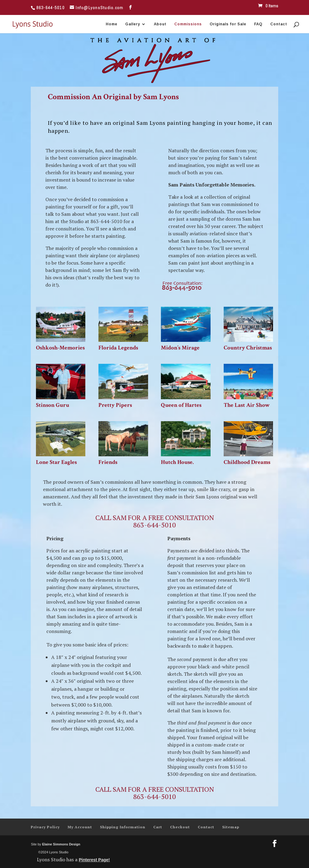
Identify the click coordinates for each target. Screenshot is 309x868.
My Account (80, 827)
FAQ (258, 24)
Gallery (133, 24)
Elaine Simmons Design (61, 844)
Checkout (180, 827)
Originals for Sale (228, 24)
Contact (279, 24)
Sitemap (231, 827)
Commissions (188, 24)
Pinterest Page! (94, 860)
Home (112, 24)
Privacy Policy (45, 827)
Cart (158, 827)
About (160, 24)
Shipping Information (123, 827)
